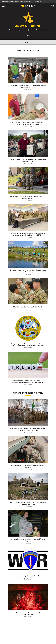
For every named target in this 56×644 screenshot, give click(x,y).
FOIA (14, 637)
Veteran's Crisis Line (37, 637)
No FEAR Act (22, 637)
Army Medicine (28, 26)
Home (6, 635)
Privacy (24, 635)
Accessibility (47, 635)
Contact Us (15, 635)
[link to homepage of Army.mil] (28, 6)
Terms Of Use (34, 635)
